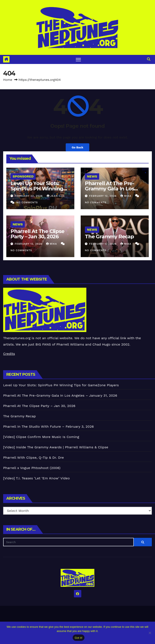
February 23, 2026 (29, 196)
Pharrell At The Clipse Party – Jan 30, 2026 (37, 234)
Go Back (77, 147)
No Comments (27, 202)
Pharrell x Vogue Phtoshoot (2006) (32, 468)
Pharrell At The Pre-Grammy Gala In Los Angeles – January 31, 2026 (60, 395)
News (92, 176)
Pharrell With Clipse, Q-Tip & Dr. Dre (33, 458)
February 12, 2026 (103, 196)
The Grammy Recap (109, 237)
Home (8, 80)
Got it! (79, 638)
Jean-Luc (56, 196)
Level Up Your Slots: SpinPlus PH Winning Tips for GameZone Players (61, 385)
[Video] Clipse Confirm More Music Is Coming (41, 437)
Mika (126, 196)
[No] (150, 633)
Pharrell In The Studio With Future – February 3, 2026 (48, 426)
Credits (9, 354)
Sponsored (23, 176)
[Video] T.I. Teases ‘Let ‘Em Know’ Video (36, 478)
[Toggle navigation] (78, 59)
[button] (149, 59)
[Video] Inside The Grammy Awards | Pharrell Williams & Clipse (56, 447)
